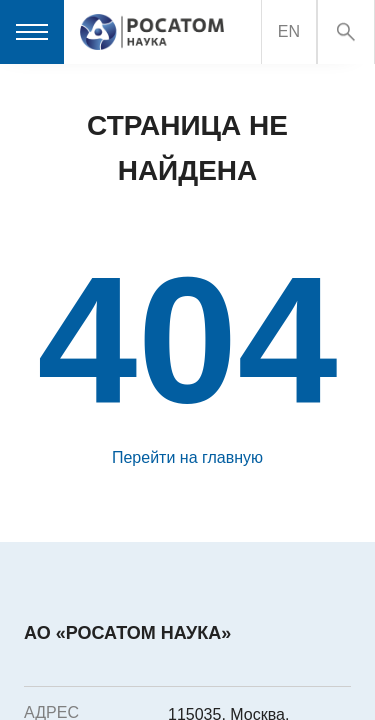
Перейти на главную (187, 457)
